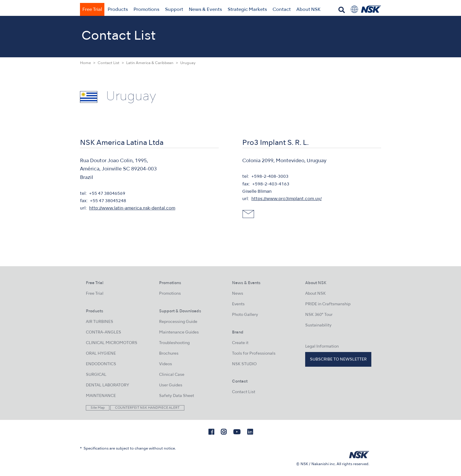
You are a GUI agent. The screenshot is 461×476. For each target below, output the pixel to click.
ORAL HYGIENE (101, 354)
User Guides (171, 385)
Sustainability (318, 325)
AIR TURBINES (100, 322)
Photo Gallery (245, 315)
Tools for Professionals (254, 354)
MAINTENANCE (101, 396)
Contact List (108, 63)
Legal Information (322, 347)
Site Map (98, 408)
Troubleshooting (174, 343)
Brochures (169, 354)
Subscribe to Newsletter (338, 359)
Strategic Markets (247, 10)
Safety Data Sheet (177, 396)
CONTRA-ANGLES (103, 332)
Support (174, 10)
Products (118, 10)
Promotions (146, 10)
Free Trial (92, 10)
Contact (282, 10)
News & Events (205, 10)
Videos (166, 364)
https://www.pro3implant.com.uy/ (287, 199)
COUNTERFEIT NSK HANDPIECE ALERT (147, 408)
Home (85, 63)
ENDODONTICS (101, 364)
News (238, 294)
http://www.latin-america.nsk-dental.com (132, 208)
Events (238, 304)
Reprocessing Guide (178, 322)
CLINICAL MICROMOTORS (112, 343)
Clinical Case (172, 375)
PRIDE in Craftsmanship (328, 304)
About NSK (308, 10)
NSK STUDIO (244, 364)
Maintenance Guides (179, 332)
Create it (240, 343)
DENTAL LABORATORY (107, 385)
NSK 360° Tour (319, 315)
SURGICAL (96, 375)
